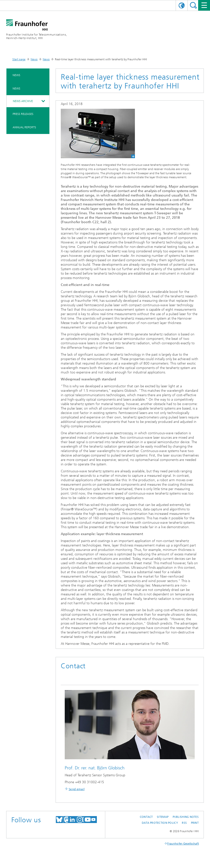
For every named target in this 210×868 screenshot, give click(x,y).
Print (195, 823)
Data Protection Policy (160, 823)
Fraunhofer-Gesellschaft (183, 844)
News (34, 59)
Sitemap (163, 817)
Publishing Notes (186, 817)
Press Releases (23, 114)
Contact (146, 817)
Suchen (193, 5)
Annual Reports (24, 127)
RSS (184, 823)
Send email (77, 789)
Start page (19, 59)
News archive (23, 101)
